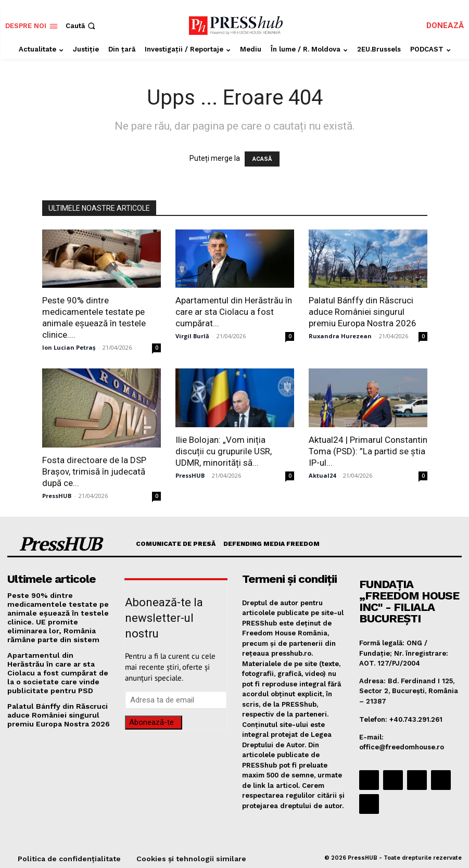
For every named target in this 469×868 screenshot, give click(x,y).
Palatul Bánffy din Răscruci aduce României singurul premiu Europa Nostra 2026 (363, 312)
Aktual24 (322, 475)
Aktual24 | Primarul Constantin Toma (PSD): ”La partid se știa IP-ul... (368, 451)
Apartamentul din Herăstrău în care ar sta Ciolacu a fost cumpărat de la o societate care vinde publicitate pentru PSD (59, 665)
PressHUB (57, 496)
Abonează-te (151, 722)
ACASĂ (262, 159)
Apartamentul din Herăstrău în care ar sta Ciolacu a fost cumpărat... (234, 312)
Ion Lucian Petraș (69, 347)
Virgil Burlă (192, 336)
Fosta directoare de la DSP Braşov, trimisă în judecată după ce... (94, 471)
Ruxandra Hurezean (340, 336)
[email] (176, 700)
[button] (81, 26)
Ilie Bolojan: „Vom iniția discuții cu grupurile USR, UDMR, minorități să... (224, 451)
